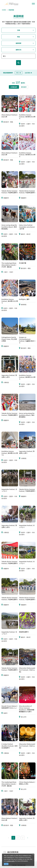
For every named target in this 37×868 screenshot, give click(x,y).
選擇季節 (19, 43)
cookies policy (11, 861)
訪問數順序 (14, 87)
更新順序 (24, 87)
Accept (6, 864)
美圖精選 (11, 10)
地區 (19, 37)
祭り (19, 73)
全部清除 (28, 73)
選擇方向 (19, 50)
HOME (4, 10)
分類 (19, 30)
